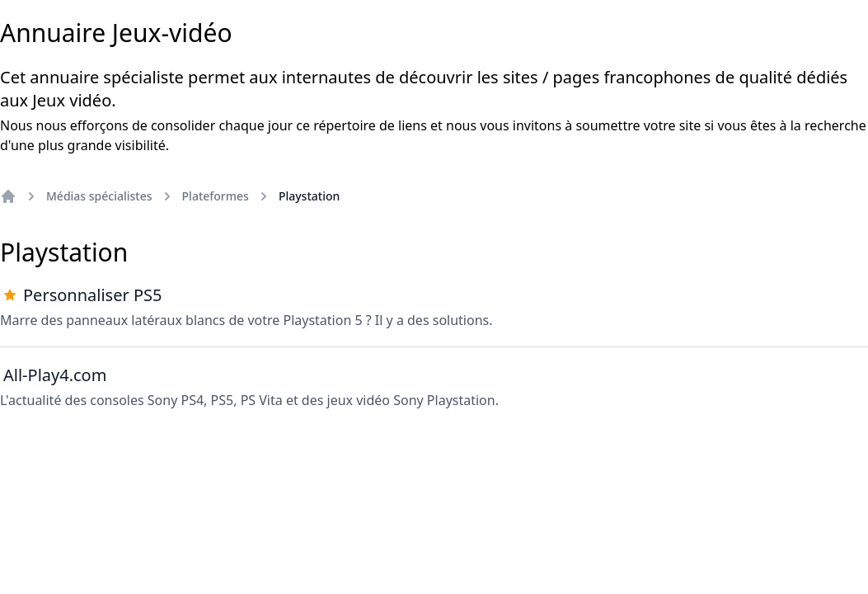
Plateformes (216, 196)
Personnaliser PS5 (92, 295)
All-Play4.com (55, 375)
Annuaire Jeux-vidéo (116, 33)
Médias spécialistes (99, 196)
